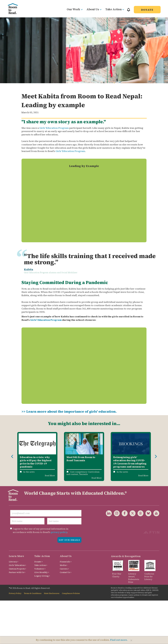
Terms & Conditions (33, 593)
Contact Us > (66, 572)
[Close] (131, 640)
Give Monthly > (42, 572)
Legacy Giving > (42, 576)
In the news (29, 472)
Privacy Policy (15, 593)
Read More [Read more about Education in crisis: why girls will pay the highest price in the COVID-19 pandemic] (50, 476)
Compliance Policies (71, 593)
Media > (64, 565)
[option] (37, 457)
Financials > (66, 562)
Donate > (39, 562)
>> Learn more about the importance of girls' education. (69, 411)
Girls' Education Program (54, 128)
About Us (94, 9)
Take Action (115, 9)
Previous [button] (12, 457)
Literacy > (14, 562)
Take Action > (41, 565)
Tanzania (83, 474)
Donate (147, 10)
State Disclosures (52, 593)
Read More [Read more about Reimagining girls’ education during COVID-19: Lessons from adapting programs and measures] (143, 476)
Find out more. (119, 640)
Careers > (64, 569)
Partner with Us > (17, 572)
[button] (129, 11)
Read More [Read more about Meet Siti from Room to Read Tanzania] (97, 478)
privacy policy (59, 532)
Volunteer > (40, 569)
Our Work (75, 9)
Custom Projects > (18, 569)
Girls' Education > (17, 565)
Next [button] (156, 457)
